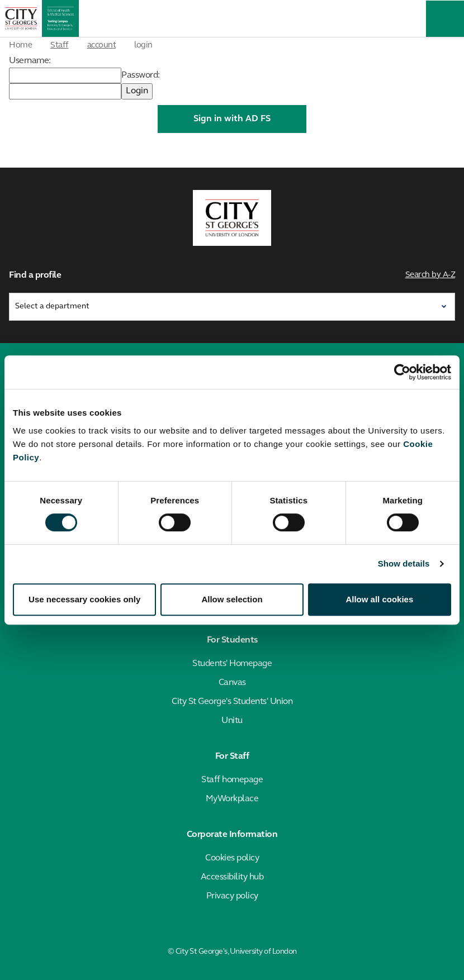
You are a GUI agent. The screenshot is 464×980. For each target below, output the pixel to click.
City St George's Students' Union (232, 702)
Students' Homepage (232, 664)
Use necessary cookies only (84, 599)
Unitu (232, 721)
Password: (141, 75)
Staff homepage (232, 780)
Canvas (232, 683)
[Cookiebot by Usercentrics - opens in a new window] (402, 372)
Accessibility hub (232, 877)
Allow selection (232, 599)
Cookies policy (232, 858)
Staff (60, 46)
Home (20, 46)
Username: (30, 61)
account (102, 46)
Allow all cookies (379, 599)
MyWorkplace (232, 799)
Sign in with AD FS (232, 119)
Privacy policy (232, 896)
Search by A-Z (430, 275)
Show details (404, 563)
